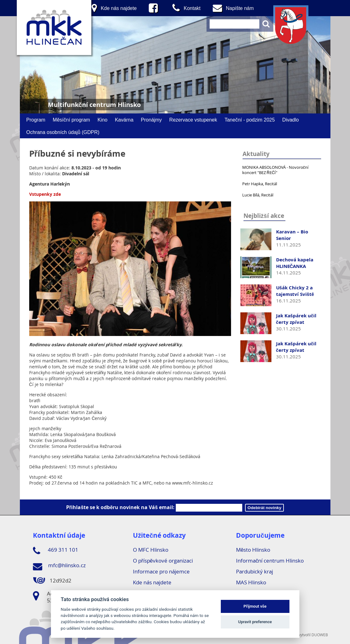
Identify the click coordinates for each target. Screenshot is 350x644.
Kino (102, 120)
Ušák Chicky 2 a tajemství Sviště (295, 291)
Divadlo (291, 120)
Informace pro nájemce (161, 571)
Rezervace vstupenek (193, 120)
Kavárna (124, 120)
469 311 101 (56, 551)
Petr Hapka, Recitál (260, 184)
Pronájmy (152, 120)
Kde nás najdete (152, 582)
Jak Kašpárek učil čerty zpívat (296, 319)
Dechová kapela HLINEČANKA (295, 263)
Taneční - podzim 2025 (250, 120)
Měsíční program (71, 120)
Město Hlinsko (253, 550)
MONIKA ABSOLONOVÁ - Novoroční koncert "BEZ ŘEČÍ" (275, 170)
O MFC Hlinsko (151, 550)
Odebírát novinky (264, 508)
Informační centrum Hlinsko (270, 561)
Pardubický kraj (255, 571)
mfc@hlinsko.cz (59, 566)
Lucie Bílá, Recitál (258, 195)
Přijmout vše (255, 606)
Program (36, 120)
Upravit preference (255, 622)
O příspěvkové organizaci (163, 561)
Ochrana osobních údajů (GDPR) (63, 132)
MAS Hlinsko (251, 582)
